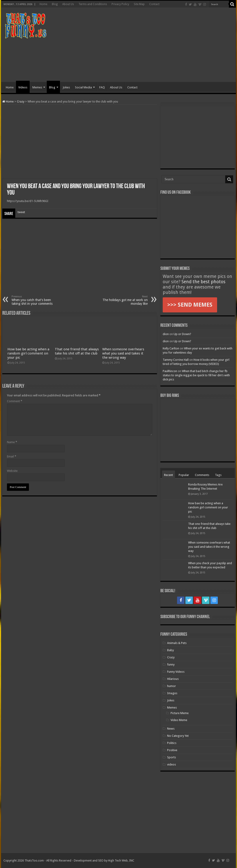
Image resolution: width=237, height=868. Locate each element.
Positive (172, 750)
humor (172, 686)
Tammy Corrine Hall (176, 360)
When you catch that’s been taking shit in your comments (35, 300)
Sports (172, 757)
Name (12, 442)
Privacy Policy (120, 4)
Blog (55, 4)
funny (171, 664)
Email (12, 456)
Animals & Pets (177, 643)
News (171, 729)
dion (166, 334)
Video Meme (179, 720)
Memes (37, 87)
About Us (68, 4)
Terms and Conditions (93, 4)
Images (172, 693)
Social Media (83, 87)
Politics (172, 743)
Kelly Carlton (171, 348)
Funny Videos (176, 672)
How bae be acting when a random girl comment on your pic (28, 353)
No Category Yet (178, 736)
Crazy (21, 101)
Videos (23, 87)
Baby (170, 650)
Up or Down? (182, 334)
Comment (15, 401)
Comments (202, 475)
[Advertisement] (148, 45)
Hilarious (173, 679)
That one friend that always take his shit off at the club (77, 351)
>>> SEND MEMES (190, 305)
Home (43, 4)
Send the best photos (203, 282)
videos (172, 764)
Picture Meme (180, 713)
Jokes (66, 87)
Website (12, 471)
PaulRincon (170, 371)
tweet (21, 212)
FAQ (102, 87)
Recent (168, 475)
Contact (154, 4)
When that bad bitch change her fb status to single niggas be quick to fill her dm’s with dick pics (196, 375)
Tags (218, 475)
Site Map (139, 4)
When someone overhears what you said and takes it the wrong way (123, 353)
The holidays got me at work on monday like (124, 300)
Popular (184, 475)
